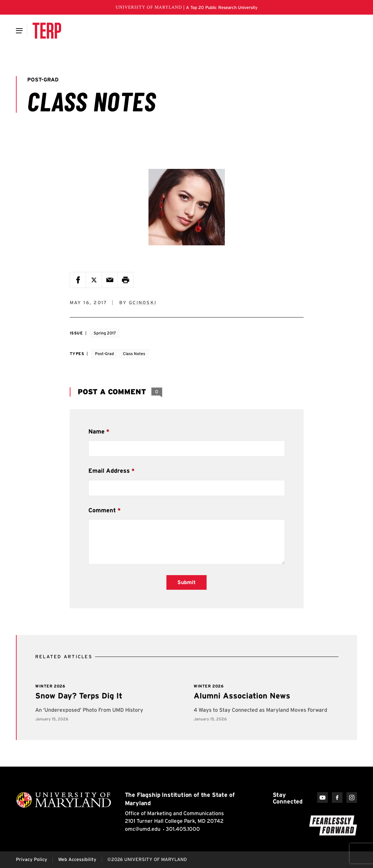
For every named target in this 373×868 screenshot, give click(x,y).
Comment (102, 510)
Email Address (109, 471)
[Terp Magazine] (47, 31)
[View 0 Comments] (157, 392)
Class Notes (134, 354)
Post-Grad (104, 354)
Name (96, 431)
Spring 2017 (105, 333)
